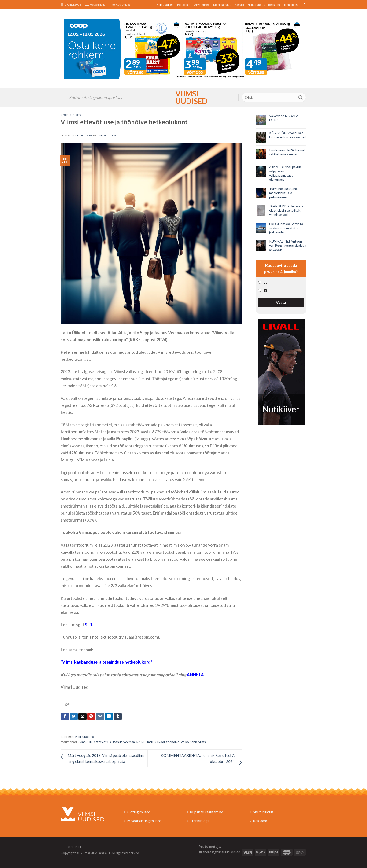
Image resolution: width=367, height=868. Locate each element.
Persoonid (184, 5)
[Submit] (301, 97)
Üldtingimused (138, 812)
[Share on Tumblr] (118, 717)
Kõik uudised (165, 5)
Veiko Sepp (189, 742)
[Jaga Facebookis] (65, 717)
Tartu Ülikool (156, 742)
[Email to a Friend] (82, 717)
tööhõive (173, 742)
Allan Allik (85, 742)
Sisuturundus (256, 5)
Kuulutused (121, 5)
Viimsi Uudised (183, 97)
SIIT (89, 625)
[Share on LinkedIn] (109, 717)
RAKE (141, 742)
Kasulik (239, 5)
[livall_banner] (281, 371)
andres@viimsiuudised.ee (219, 852)
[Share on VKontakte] (100, 717)
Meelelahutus (222, 5)
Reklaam (274, 5)
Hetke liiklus (95, 5)
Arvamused (202, 5)
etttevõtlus (102, 742)
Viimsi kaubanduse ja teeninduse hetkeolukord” (107, 662)
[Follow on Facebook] (303, 5)
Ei (266, 291)
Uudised (72, 847)
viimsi (202, 742)
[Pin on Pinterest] (91, 717)
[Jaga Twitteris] (74, 717)
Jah (267, 282)
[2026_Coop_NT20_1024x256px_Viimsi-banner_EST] (183, 48)
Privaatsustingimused (144, 821)
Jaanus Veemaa (124, 742)
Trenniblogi (291, 5)
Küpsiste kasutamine (206, 812)
